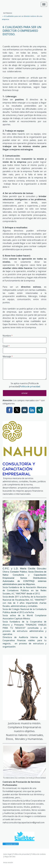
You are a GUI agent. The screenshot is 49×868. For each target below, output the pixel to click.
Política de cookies (38, 854)
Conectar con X (11, 844)
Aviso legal (7, 854)
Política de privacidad (30, 386)
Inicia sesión (8, 862)
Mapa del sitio (10, 857)
